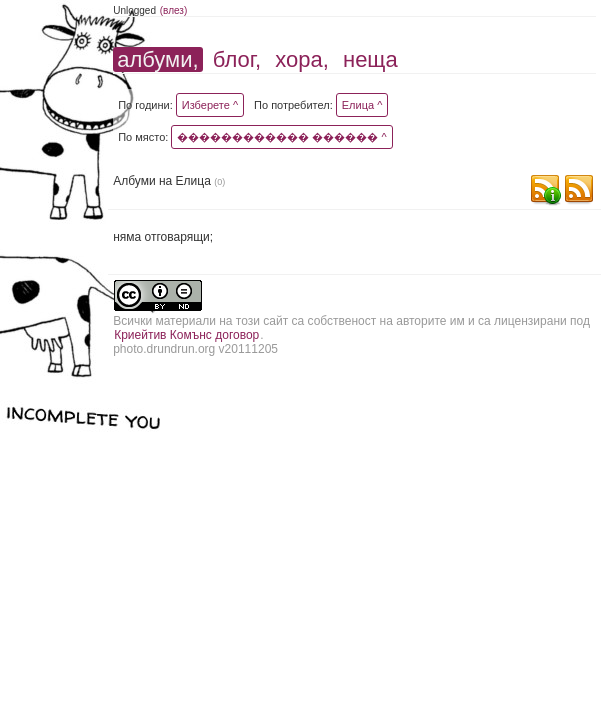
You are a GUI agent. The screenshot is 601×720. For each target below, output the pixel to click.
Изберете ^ (210, 105)
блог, (237, 59)
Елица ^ (362, 105)
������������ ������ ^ (281, 137)
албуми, (157, 59)
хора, (302, 59)
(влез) (174, 10)
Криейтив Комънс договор (186, 335)
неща (370, 59)
